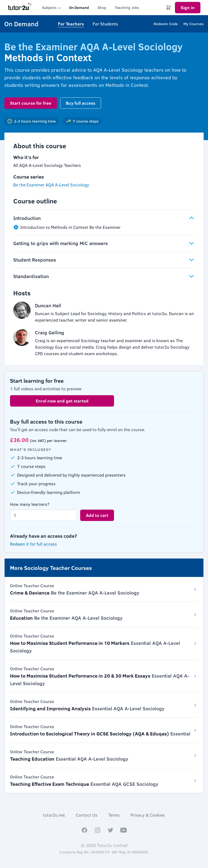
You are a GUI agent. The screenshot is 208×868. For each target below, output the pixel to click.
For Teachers (71, 24)
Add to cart (97, 515)
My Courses (194, 24)
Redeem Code (166, 24)
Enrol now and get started (62, 401)
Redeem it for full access (33, 544)
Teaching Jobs (127, 7)
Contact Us (87, 815)
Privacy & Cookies (148, 815)
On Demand (79, 7)
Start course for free (31, 103)
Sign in (188, 7)
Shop (102, 7)
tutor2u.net (54, 815)
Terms (114, 815)
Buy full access (81, 103)
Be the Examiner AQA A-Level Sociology (51, 185)
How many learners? (30, 504)
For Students (105, 24)
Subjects (52, 8)
